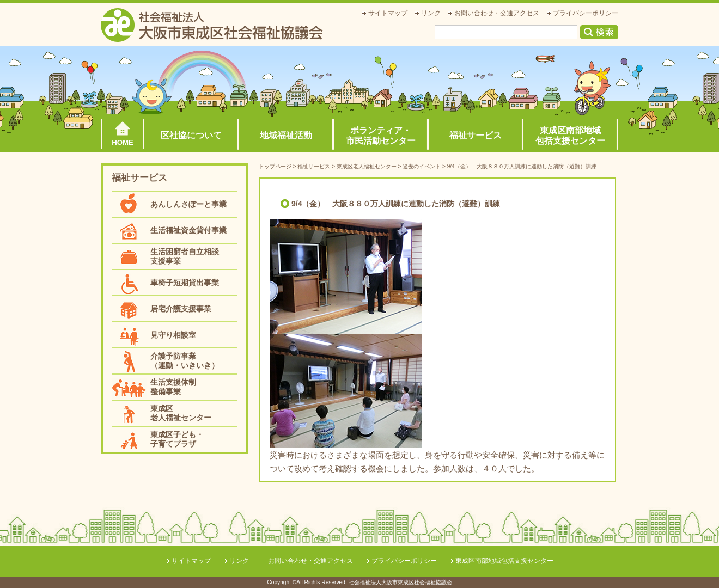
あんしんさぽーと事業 (188, 204)
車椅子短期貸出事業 (185, 283)
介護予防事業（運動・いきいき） (185, 361)
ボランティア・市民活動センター (381, 136)
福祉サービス (476, 135)
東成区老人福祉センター (181, 413)
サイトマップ (388, 13)
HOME (123, 142)
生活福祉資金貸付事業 (188, 230)
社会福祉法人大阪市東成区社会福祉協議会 (212, 25)
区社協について (191, 135)
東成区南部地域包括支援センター (570, 136)
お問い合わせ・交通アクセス (497, 13)
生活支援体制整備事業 (173, 387)
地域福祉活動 (286, 135)
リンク (431, 13)
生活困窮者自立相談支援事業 (185, 256)
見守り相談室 (173, 335)
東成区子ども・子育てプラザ (177, 439)
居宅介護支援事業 (181, 309)
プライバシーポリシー (586, 13)
